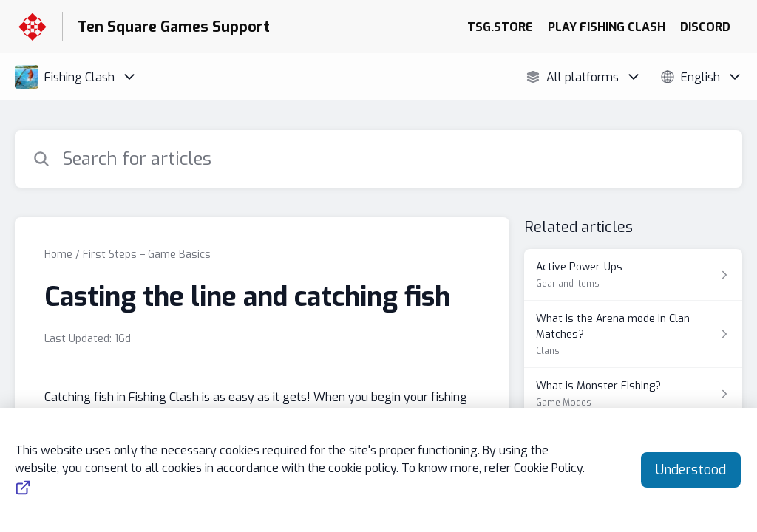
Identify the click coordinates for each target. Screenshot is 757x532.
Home (58, 255)
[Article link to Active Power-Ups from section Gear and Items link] (633, 275)
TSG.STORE (500, 27)
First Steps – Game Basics (147, 255)
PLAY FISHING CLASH (607, 27)
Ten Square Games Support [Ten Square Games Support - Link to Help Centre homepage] (174, 27)
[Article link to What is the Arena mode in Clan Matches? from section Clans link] (633, 334)
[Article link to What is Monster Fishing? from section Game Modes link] (633, 394)
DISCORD (705, 27)
